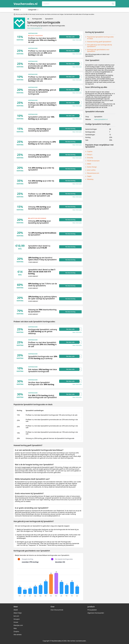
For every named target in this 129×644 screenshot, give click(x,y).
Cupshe (90, 151)
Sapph (89, 176)
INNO (89, 164)
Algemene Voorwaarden (96, 613)
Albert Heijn (18, 613)
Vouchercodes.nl (26, 4)
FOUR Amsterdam (93, 161)
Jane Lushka (91, 170)
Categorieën (33, 10)
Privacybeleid (92, 610)
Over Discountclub (57, 610)
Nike (15, 628)
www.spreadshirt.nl (101, 119)
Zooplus (16, 631)
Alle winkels (18, 635)
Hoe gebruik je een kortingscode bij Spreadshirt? (100, 46)
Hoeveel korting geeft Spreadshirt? (99, 42)
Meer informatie (77, 40)
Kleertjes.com (18, 625)
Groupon (17, 619)
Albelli (16, 610)
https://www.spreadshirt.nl (35, 28)
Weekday (90, 179)
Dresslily (90, 158)
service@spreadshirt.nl (52, 516)
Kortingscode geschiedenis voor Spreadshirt (98, 50)
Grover (16, 622)
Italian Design (92, 167)
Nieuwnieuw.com (93, 173)
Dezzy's (90, 155)
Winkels (17, 10)
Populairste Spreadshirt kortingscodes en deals (100, 38)
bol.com (16, 616)
